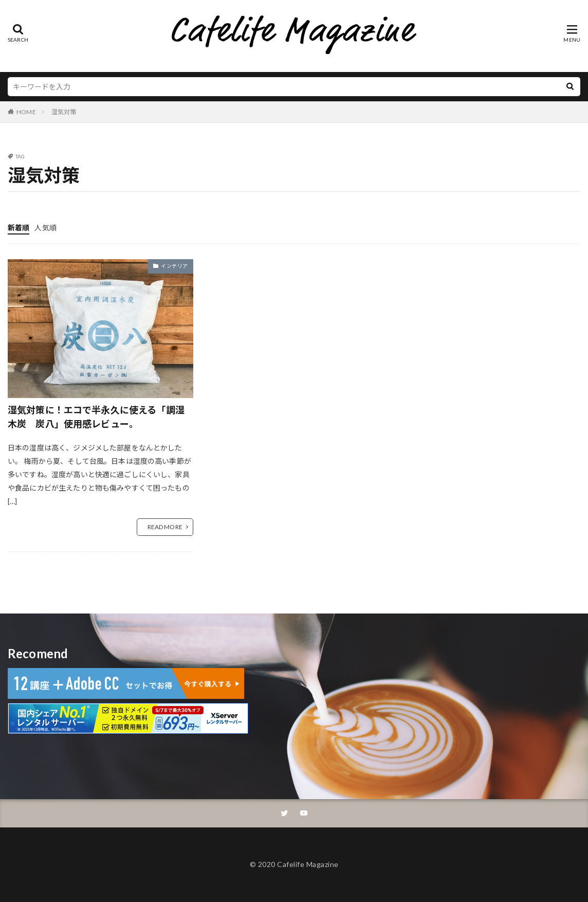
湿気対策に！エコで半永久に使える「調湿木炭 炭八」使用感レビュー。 (96, 417)
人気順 (45, 228)
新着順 (19, 228)
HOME (26, 112)
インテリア (174, 266)
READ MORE (165, 527)
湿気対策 (64, 112)
